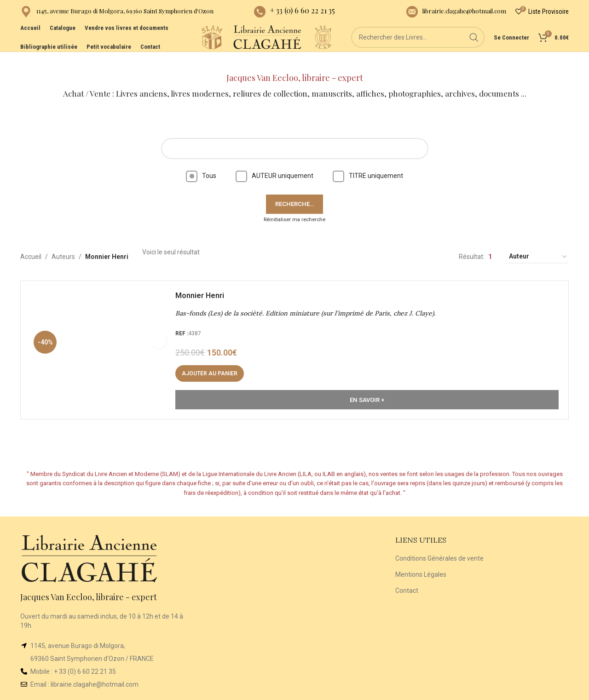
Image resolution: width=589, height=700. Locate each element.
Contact (407, 575)
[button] (214, 362)
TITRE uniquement (368, 160)
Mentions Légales (421, 559)
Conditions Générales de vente (439, 543)
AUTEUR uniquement (274, 160)
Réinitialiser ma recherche (294, 204)
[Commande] (538, 242)
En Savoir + (367, 388)
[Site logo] (165, 50)
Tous (201, 160)
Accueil (31, 241)
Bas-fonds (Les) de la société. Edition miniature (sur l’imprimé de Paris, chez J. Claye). (309, 302)
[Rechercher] (418, 51)
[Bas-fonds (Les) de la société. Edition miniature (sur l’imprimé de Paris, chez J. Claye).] (104, 339)
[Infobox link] (117, 14)
